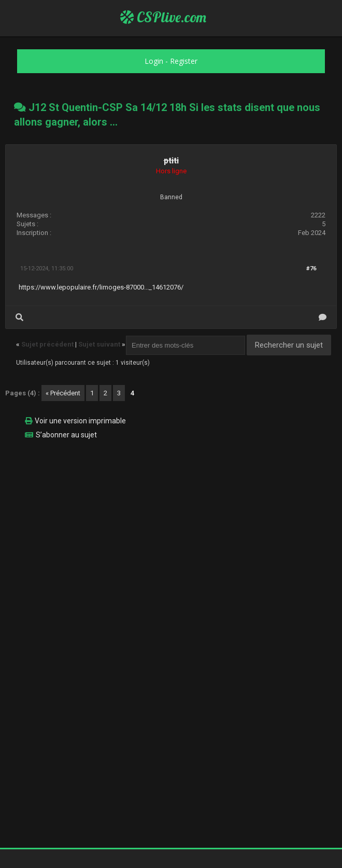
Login (154, 61)
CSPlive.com (163, 17)
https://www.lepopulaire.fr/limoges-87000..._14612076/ (101, 287)
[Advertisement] (171, 520)
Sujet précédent (47, 344)
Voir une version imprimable (80, 421)
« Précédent (63, 393)
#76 (311, 268)
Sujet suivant (99, 344)
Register (184, 61)
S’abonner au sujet (66, 435)
